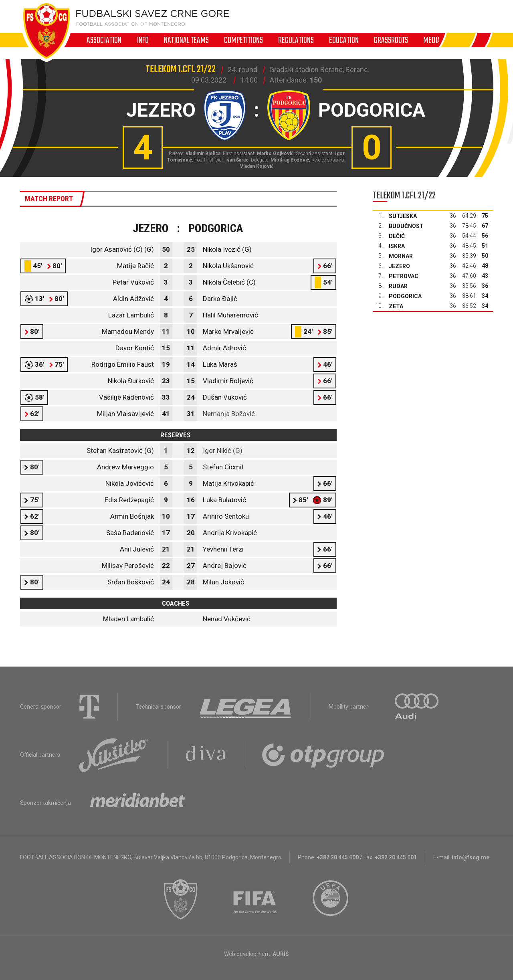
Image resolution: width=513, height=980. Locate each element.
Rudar (398, 286)
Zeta (396, 306)
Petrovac (404, 276)
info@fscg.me (471, 857)
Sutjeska (403, 216)
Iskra (397, 246)
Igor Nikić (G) (223, 451)
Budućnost (406, 226)
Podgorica (405, 296)
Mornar (401, 256)
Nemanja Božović (229, 414)
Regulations (296, 40)
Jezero (399, 266)
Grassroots (391, 40)
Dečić (397, 236)
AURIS (281, 954)
